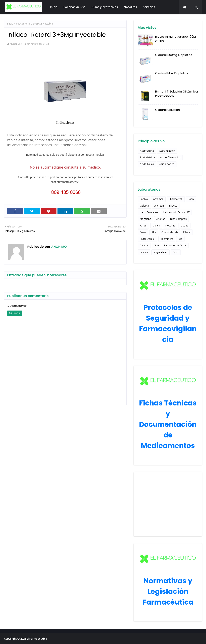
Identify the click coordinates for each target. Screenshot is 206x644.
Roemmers (167, 239)
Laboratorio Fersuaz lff (176, 212)
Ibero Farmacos (149, 212)
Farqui (143, 226)
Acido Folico (147, 164)
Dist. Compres (178, 219)
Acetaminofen (167, 151)
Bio (180, 239)
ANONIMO (16, 44)
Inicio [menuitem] (54, 7)
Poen (191, 199)
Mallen (156, 226)
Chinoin (144, 245)
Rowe (143, 232)
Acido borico (167, 164)
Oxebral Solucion (168, 110)
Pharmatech (176, 199)
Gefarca (144, 206)
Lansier (144, 252)
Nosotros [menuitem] (130, 7)
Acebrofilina (147, 151)
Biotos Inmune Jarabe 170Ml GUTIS (176, 39)
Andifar (161, 219)
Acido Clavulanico (170, 157)
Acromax (158, 199)
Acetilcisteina (147, 157)
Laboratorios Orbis (175, 245)
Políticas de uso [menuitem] (74, 7)
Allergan (159, 206)
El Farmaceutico (37, 639)
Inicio (10, 24)
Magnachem (160, 252)
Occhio (184, 226)
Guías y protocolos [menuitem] (105, 7)
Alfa (154, 232)
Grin (156, 245)
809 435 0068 (66, 192)
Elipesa (173, 206)
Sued (176, 252)
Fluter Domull (148, 239)
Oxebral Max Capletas (172, 73)
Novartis (170, 226)
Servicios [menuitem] (149, 7)
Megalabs (145, 219)
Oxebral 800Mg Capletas (174, 55)
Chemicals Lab (170, 232)
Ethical (187, 232)
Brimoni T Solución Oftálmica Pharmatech (176, 94)
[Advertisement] (168, 504)
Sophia (144, 199)
